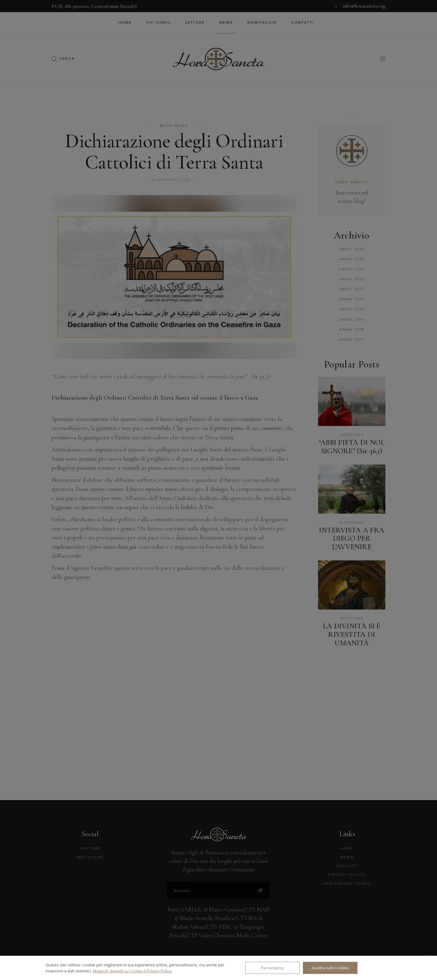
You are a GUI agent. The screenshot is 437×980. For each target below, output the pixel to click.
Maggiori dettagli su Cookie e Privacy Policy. (132, 971)
